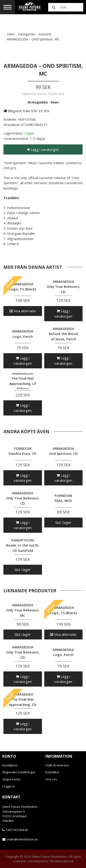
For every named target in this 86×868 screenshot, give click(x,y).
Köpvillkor (53, 772)
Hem (11, 34)
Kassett (45, 34)
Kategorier (27, 34)
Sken (55, 102)
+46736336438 (17, 830)
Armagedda (38, 102)
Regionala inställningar (19, 772)
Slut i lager (63, 522)
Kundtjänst (10, 765)
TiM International (61, 861)
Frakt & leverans (57, 765)
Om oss (51, 779)
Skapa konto (11, 779)
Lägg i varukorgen (43, 149)
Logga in (9, 786)
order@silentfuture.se (22, 839)
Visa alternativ (23, 311)
